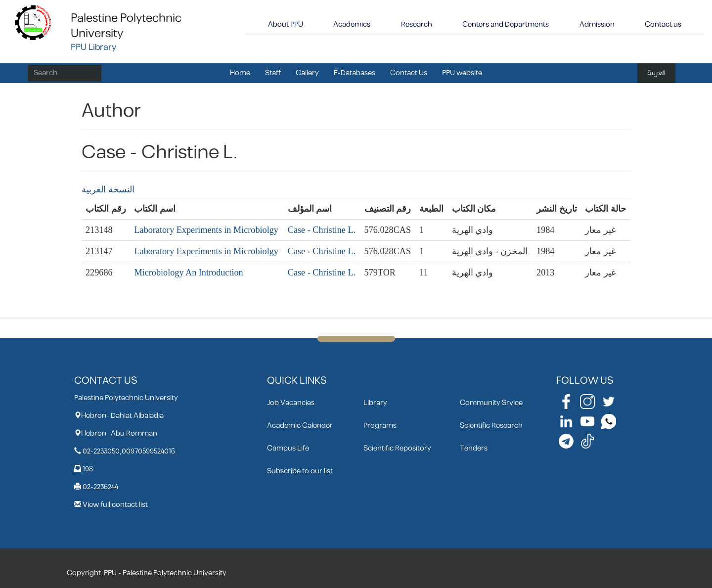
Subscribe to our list (300, 471)
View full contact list (115, 505)
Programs (380, 426)
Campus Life (288, 448)
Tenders (474, 448)
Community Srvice (491, 403)
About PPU (286, 24)
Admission (597, 24)
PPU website (462, 73)
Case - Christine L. (322, 230)
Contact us (663, 24)
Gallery (307, 73)
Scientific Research (491, 426)
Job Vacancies (291, 403)
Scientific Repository (397, 448)
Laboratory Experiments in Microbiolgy (206, 230)
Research (417, 24)
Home (240, 73)
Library (375, 403)
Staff (273, 73)
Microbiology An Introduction (188, 272)
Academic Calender (300, 426)
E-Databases (355, 73)
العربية (656, 73)
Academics (352, 24)
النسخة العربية (108, 189)
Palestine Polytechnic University (126, 26)
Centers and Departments (506, 24)
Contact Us (409, 73)
